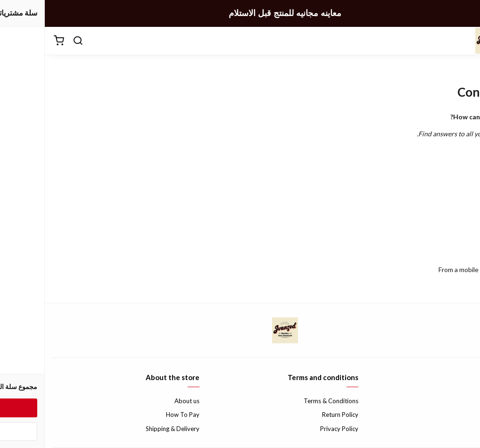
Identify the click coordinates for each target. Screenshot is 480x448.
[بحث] (33, 41)
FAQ (467, 415)
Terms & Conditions (286, 401)
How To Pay (138, 415)
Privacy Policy (294, 429)
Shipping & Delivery (128, 429)
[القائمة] (466, 41)
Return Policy (295, 415)
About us (142, 401)
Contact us (458, 401)
